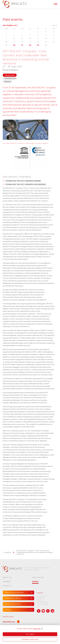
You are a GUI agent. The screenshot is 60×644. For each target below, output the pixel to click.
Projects (7, 586)
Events (35, 582)
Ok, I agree (30, 634)
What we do (38, 577)
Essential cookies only (30, 639)
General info (10, 75)
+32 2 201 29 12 (43, 602)
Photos (8, 82)
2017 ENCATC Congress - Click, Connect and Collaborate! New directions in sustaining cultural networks (34, 552)
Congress (7, 552)
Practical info (10, 78)
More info (37, 629)
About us (7, 577)
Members (7, 582)
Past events (13, 20)
